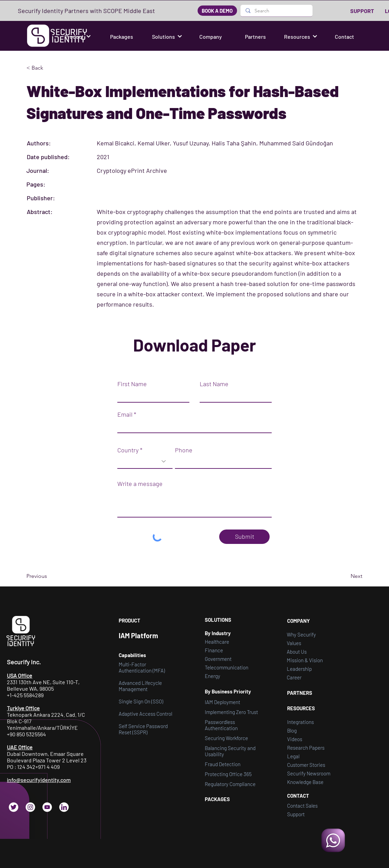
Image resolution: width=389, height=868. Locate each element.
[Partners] (256, 36)
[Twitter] (14, 807)
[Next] (345, 576)
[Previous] (49, 576)
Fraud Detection (223, 764)
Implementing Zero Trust (231, 712)
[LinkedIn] (64, 807)
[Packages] (122, 36)
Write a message (140, 484)
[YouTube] (47, 807)
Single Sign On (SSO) (141, 701)
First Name (132, 384)
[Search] (276, 11)
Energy (213, 676)
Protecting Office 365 (228, 774)
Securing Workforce (226, 738)
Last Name (214, 384)
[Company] (211, 36)
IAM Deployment (222, 702)
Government (218, 659)
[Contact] (345, 36)
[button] (78, 36)
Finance (214, 650)
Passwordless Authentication (221, 725)
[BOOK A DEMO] (217, 11)
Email (125, 414)
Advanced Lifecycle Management (140, 686)
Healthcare (217, 642)
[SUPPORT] (362, 11)
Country (128, 450)
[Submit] (244, 537)
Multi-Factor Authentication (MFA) (142, 667)
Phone (184, 450)
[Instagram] (30, 807)
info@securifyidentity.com (39, 780)
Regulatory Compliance (230, 784)
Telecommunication (227, 667)
